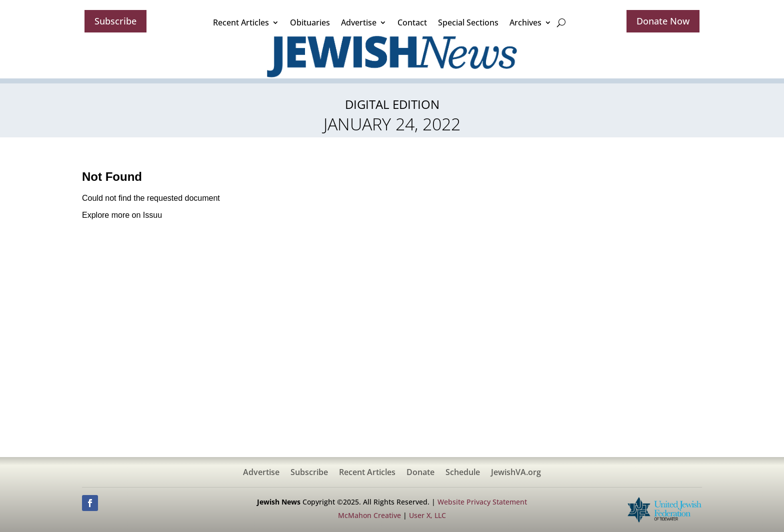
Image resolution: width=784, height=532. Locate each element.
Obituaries (310, 22)
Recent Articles (241, 22)
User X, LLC (427, 515)
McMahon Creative (369, 515)
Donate (420, 473)
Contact (412, 22)
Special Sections (468, 22)
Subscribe (115, 21)
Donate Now (663, 21)
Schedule (463, 473)
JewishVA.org (516, 473)
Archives (525, 22)
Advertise (359, 22)
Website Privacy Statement (482, 502)
